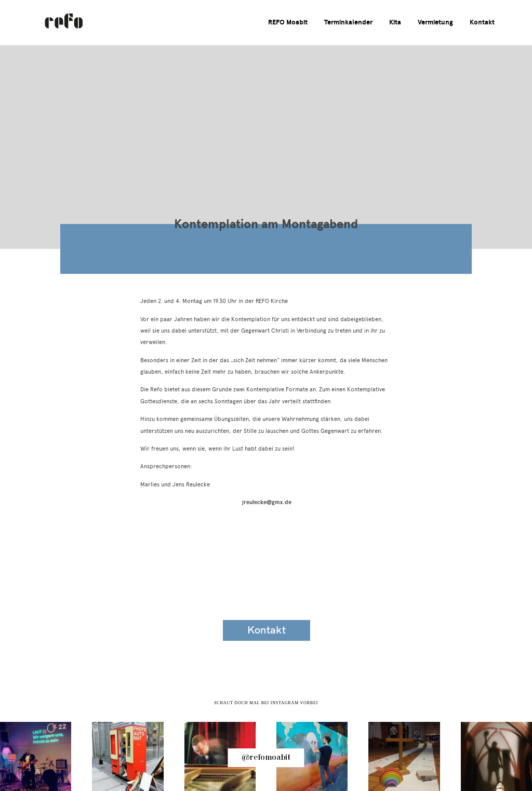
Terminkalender (348, 23)
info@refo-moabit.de (80, 632)
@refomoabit (266, 758)
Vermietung (435, 23)
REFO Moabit (288, 23)
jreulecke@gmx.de (266, 502)
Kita (395, 23)
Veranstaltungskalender (267, 572)
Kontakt (482, 23)
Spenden (453, 630)
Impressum (453, 573)
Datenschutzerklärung (453, 601)
